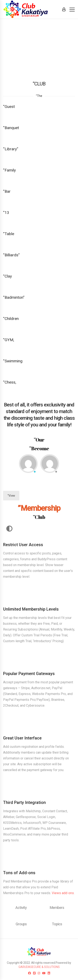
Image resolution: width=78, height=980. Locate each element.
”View (11, 496)
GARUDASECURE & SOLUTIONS (39, 967)
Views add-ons (63, 893)
